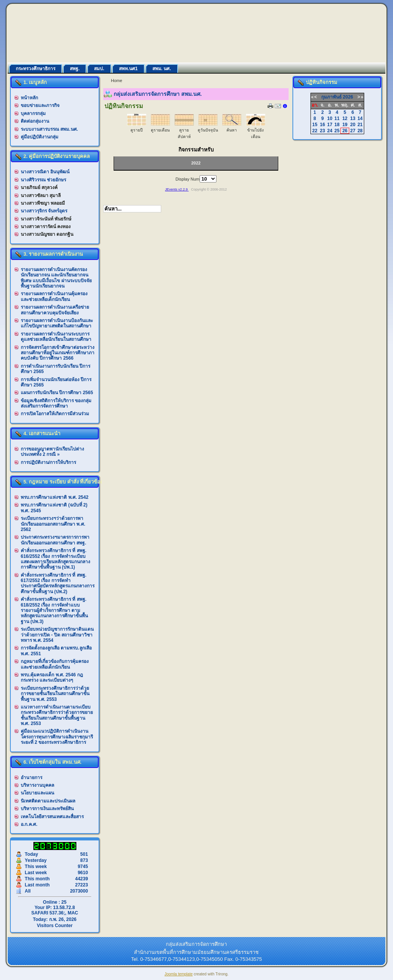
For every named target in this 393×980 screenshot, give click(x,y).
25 (337, 131)
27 (353, 131)
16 (323, 125)
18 (337, 125)
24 (329, 131)
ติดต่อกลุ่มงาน (35, 121)
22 (315, 131)
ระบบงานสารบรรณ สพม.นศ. (49, 129)
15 (315, 125)
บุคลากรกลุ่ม (33, 113)
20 (353, 125)
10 (329, 118)
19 (345, 125)
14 (360, 118)
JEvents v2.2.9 (177, 189)
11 (337, 118)
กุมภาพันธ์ (331, 97)
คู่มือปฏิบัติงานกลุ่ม (40, 137)
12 (345, 118)
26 (345, 131)
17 (329, 125)
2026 (348, 97)
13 (353, 118)
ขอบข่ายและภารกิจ (40, 105)
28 (360, 131)
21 (360, 125)
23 (323, 131)
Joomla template (179, 974)
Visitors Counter (55, 926)
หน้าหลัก (29, 98)
